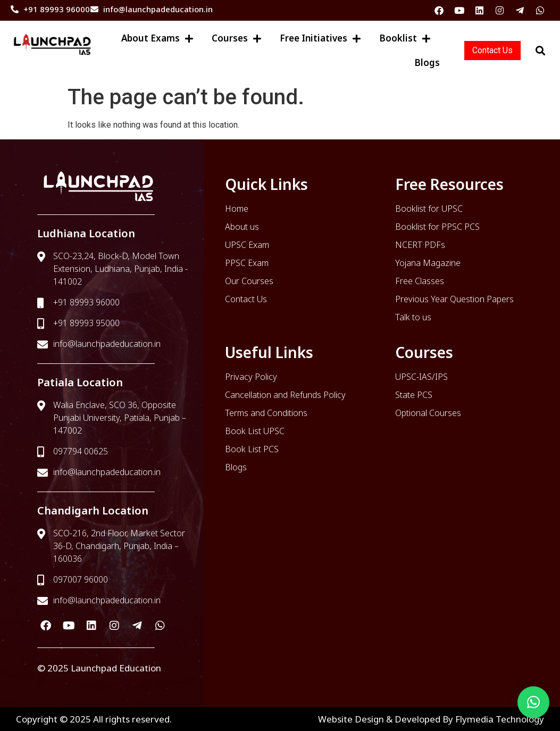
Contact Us (492, 50)
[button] (533, 702)
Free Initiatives (320, 39)
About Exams (157, 39)
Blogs (427, 63)
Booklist (405, 39)
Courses (236, 39)
